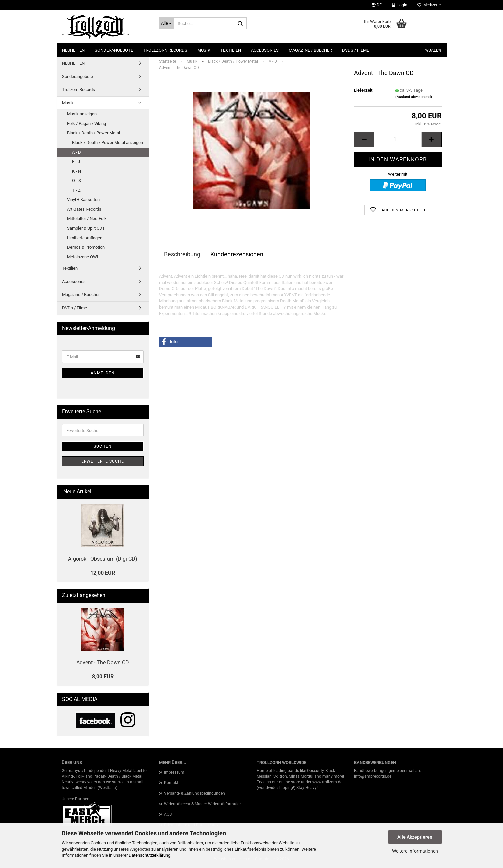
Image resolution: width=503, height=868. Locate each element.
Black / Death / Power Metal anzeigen (107, 142)
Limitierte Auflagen (85, 238)
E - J (76, 161)
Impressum (174, 772)
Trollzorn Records (165, 50)
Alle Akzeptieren (415, 837)
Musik (204, 50)
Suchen (103, 446)
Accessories (265, 50)
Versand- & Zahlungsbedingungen (194, 793)
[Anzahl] (398, 139)
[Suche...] (166, 23)
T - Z (76, 190)
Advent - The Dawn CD (103, 663)
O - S (76, 180)
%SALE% (433, 50)
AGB (168, 814)
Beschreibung (182, 254)
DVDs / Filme (355, 50)
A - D (76, 152)
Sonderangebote (114, 50)
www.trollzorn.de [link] (327, 782)
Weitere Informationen (415, 851)
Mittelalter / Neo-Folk (87, 218)
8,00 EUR (103, 677)
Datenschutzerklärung (149, 855)
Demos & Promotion (86, 247)
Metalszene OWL (83, 257)
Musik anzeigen (82, 114)
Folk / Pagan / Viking (86, 123)
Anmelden (103, 373)
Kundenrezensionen (237, 254)
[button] (377, 5)
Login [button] (399, 5)
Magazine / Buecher (310, 50)
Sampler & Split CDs (86, 228)
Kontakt (171, 783)
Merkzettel (429, 5)
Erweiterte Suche (103, 461)
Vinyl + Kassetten (83, 199)
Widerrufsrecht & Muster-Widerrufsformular (202, 804)
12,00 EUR (103, 573)
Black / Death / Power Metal (93, 133)
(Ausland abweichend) (414, 97)
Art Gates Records (84, 209)
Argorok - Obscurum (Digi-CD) (103, 559)
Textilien (231, 50)
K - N (76, 171)
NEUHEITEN (73, 50)
